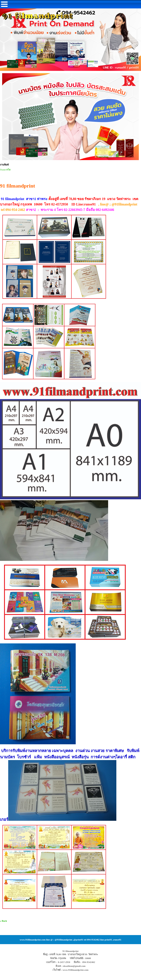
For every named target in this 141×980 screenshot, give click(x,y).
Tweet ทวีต (5, 170)
